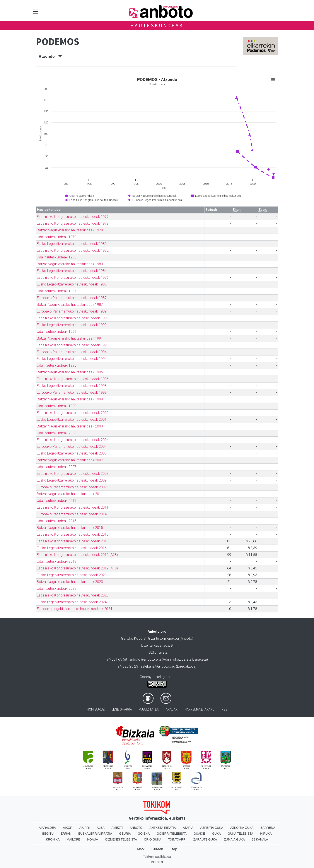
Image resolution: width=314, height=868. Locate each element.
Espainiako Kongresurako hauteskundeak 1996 (73, 379)
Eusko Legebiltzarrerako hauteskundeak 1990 (72, 325)
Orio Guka (153, 839)
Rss (224, 710)
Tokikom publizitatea (157, 857)
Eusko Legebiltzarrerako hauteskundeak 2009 (72, 480)
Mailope (73, 839)
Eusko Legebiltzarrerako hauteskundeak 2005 (72, 453)
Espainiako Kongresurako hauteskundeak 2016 (73, 541)
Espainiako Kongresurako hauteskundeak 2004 (73, 440)
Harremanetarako (200, 710)
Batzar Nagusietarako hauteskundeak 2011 (70, 494)
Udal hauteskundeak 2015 (57, 521)
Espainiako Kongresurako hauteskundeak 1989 (73, 318)
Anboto (136, 828)
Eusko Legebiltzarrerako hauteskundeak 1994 (72, 359)
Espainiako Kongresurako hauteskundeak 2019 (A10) (77, 568)
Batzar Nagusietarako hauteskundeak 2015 (70, 528)
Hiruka (266, 834)
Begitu (48, 834)
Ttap (174, 849)
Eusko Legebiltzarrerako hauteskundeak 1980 (72, 244)
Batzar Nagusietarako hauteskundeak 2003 (70, 426)
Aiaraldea (47, 828)
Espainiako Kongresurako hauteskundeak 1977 (73, 217)
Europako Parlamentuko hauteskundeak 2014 (72, 514)
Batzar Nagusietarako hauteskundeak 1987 (70, 305)
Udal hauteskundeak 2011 (57, 501)
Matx (141, 849)
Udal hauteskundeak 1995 (57, 365)
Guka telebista (240, 834)
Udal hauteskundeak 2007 (57, 467)
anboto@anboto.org (145, 659)
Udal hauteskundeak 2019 (57, 561)
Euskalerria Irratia (95, 834)
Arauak (172, 710)
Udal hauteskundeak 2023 (57, 589)
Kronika (53, 839)
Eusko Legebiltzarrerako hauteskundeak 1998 (72, 386)
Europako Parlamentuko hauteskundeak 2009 (72, 487)
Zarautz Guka (205, 839)
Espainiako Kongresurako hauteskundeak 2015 (73, 534)
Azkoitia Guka (242, 828)
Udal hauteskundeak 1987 (57, 291)
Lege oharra (122, 710)
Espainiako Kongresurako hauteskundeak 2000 (73, 413)
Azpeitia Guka (212, 828)
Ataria (188, 828)
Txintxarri (177, 839)
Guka (217, 834)
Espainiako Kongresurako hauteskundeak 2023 (73, 595)
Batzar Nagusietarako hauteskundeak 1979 (70, 230)
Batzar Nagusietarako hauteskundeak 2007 (70, 460)
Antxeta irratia (163, 828)
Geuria (125, 834)
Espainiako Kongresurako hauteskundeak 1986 (73, 278)
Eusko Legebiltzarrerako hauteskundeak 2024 (72, 602)
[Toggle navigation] (35, 11)
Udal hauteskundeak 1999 (57, 406)
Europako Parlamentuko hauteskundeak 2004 (72, 447)
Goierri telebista (172, 834)
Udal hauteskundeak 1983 (57, 257)
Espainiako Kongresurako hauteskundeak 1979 (73, 223)
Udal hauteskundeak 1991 (57, 332)
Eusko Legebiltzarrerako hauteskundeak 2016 (72, 548)
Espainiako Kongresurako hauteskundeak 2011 (73, 507)
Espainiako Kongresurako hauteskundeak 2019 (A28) (77, 555)
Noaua (93, 839)
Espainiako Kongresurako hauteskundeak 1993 (73, 345)
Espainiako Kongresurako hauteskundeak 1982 (73, 250)
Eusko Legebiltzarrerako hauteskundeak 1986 (72, 284)
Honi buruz (96, 710)
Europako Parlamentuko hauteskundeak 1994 (72, 352)
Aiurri (84, 828)
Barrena (268, 828)
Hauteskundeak (157, 25)
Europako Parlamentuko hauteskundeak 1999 (72, 392)
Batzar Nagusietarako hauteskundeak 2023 (70, 582)
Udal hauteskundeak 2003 (57, 433)
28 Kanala (260, 839)
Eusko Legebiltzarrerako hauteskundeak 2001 (72, 419)
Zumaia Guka (234, 839)
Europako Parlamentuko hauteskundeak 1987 (72, 298)
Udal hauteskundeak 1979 (57, 237)
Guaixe (199, 834)
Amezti (117, 828)
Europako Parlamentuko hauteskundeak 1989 (72, 311)
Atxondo (50, 56)
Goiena (144, 834)
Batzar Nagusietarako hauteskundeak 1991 (70, 338)
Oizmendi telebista (121, 839)
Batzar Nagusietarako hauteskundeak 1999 (70, 399)
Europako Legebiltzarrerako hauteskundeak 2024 (74, 609)
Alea (101, 828)
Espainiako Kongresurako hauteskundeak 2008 (73, 474)
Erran (66, 834)
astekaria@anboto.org (158, 666)
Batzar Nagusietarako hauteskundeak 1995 (70, 372)
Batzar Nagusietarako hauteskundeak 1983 (70, 264)
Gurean (157, 849)
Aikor (68, 828)
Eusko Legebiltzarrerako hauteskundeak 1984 (72, 271)
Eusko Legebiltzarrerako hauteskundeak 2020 (72, 575)
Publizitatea (149, 710)
